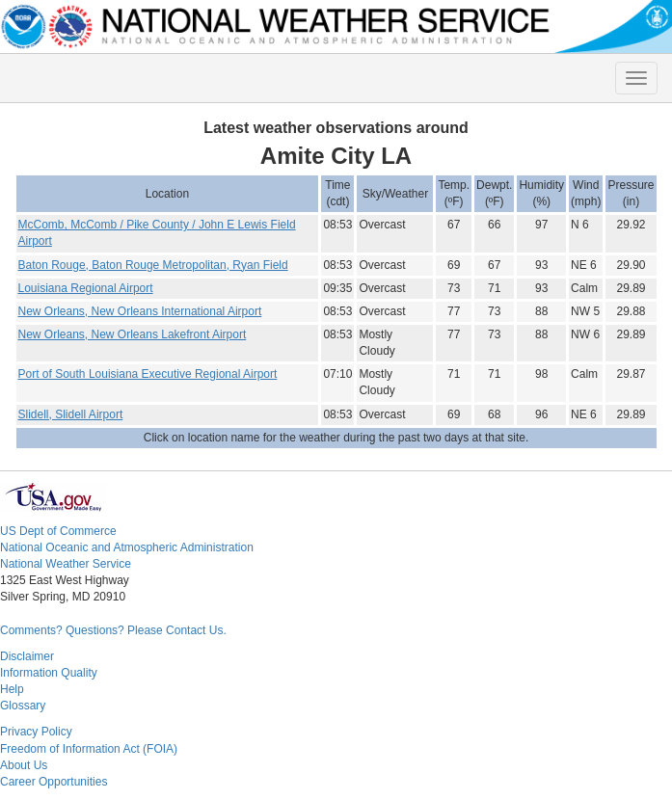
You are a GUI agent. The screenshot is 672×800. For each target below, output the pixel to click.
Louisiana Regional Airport (86, 288)
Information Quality (49, 673)
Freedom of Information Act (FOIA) (89, 749)
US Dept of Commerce (58, 531)
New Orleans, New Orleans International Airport (140, 311)
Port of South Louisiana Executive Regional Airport (148, 374)
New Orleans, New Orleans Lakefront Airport (133, 334)
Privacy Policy (36, 732)
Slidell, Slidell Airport (71, 414)
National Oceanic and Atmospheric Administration (127, 547)
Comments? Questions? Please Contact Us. (113, 630)
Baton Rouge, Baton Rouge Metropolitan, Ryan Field (153, 265)
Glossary (23, 706)
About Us (24, 765)
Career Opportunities (54, 782)
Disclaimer (27, 656)
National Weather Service (66, 564)
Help (12, 689)
